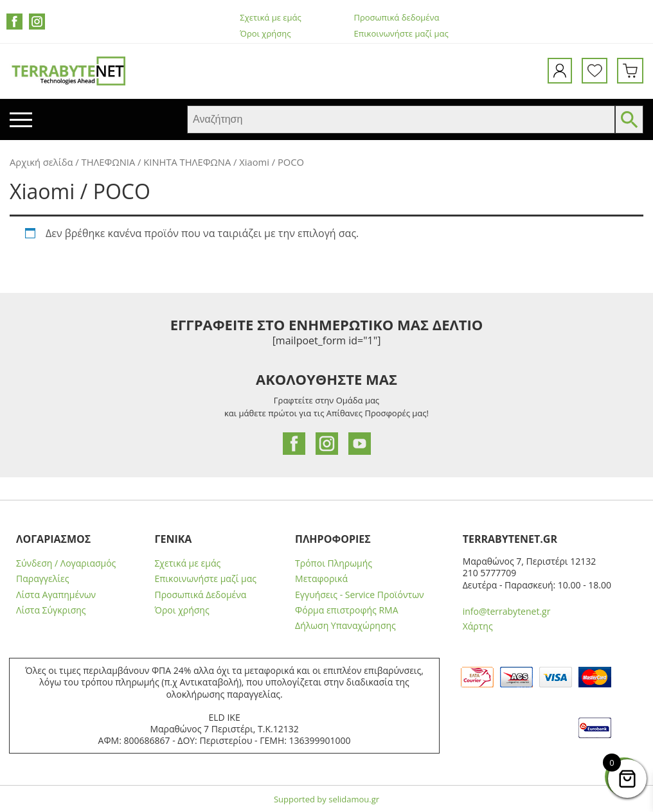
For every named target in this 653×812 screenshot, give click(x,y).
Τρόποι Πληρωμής (334, 563)
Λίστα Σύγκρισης (51, 610)
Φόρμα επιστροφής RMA (347, 610)
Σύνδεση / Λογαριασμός (66, 563)
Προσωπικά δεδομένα (397, 18)
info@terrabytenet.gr (507, 611)
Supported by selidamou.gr (326, 799)
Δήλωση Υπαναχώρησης (345, 626)
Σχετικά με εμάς (270, 18)
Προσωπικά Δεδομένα (200, 595)
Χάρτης (478, 626)
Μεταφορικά (321, 579)
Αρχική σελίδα (41, 162)
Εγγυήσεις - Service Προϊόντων (360, 595)
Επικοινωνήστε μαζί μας (401, 34)
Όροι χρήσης (265, 34)
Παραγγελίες (42, 579)
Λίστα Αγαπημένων (56, 595)
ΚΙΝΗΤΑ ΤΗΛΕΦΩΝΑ (187, 162)
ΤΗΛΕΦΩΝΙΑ (109, 162)
